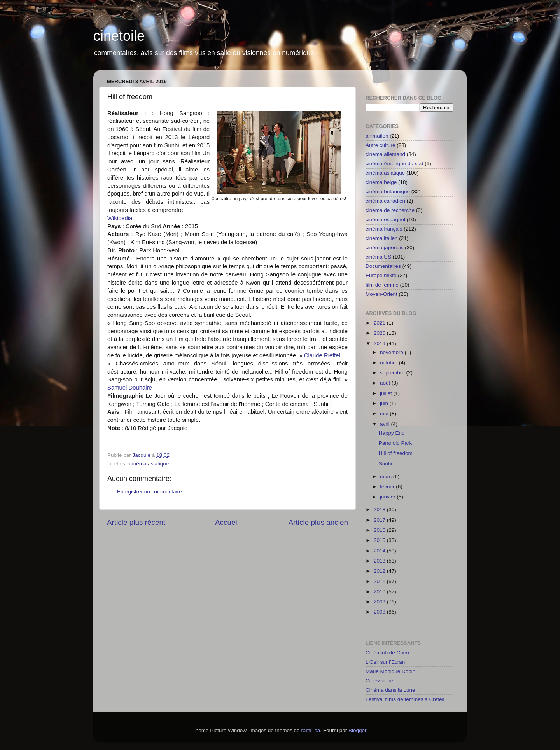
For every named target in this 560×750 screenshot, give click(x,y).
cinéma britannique (388, 191)
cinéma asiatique (149, 464)
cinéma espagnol (385, 219)
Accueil (227, 522)
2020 (380, 333)
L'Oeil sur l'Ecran (385, 662)
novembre (392, 352)
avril (386, 424)
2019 (380, 344)
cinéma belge (381, 182)
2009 (380, 602)
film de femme (382, 285)
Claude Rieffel (322, 355)
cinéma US (378, 257)
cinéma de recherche (390, 210)
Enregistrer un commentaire (150, 492)
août (386, 383)
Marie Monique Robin (390, 671)
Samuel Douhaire (130, 388)
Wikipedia (120, 218)
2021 (380, 323)
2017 (380, 520)
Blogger (357, 730)
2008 (380, 612)
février (388, 487)
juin (385, 403)
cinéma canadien (385, 201)
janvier (388, 497)
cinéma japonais (385, 247)
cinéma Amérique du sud (395, 163)
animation (377, 136)
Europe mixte (381, 275)
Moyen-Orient (381, 294)
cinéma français (384, 229)
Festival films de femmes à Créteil (405, 699)
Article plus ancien (318, 522)
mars (387, 476)
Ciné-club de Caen (387, 653)
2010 (380, 592)
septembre (393, 373)
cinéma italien (382, 238)
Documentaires (383, 266)
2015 (380, 540)
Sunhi (386, 464)
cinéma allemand (385, 154)
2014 (380, 551)
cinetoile (119, 36)
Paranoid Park (395, 443)
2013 (380, 561)
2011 (380, 581)
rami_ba (311, 730)
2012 (380, 571)
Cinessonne (379, 681)
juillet (387, 393)
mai (385, 413)
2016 (380, 530)
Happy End (392, 433)
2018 (380, 510)
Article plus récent (136, 522)
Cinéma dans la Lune (390, 690)
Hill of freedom (396, 453)
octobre (389, 363)
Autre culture (381, 145)
